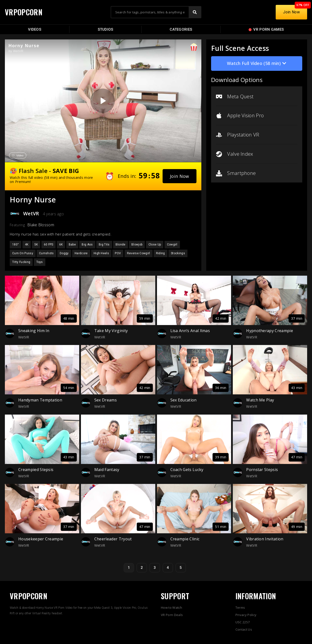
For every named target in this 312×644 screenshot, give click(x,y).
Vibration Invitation (265, 539)
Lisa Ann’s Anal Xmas (190, 331)
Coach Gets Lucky (187, 470)
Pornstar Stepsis (262, 470)
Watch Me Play (260, 400)
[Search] (195, 12)
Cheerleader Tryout (113, 539)
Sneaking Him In (34, 331)
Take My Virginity (111, 331)
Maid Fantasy (107, 470)
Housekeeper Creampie (41, 539)
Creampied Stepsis (36, 470)
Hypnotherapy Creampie (270, 331)
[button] (180, 176)
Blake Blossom (41, 225)
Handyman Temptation (40, 400)
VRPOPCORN (24, 12)
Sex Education (184, 400)
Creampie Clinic (185, 539)
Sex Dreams (106, 400)
